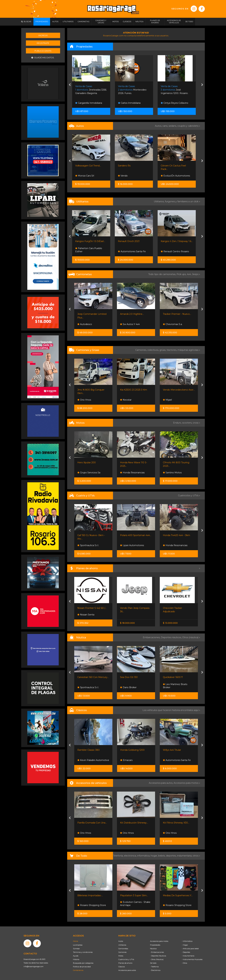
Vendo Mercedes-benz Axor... (179, 390)
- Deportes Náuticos (158, 956)
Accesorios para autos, (161, 783)
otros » (196, 856)
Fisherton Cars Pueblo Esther (91, 250)
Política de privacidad (82, 967)
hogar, (154, 856)
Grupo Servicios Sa (89, 473)
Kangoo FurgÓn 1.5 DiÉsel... (92, 241)
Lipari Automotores (132, 545)
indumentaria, (185, 856)
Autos (121, 941)
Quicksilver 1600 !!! (173, 677)
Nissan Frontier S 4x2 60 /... (92, 608)
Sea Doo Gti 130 (129, 677)
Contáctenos (78, 970)
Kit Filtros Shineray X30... (176, 823)
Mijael (167, 400)
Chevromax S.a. (173, 324)
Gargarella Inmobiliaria (91, 103)
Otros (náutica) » (191, 637)
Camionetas (123, 949)
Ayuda (76, 956)
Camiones (122, 952)
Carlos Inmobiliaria (131, 103)
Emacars (126, 760)
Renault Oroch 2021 (131, 241)
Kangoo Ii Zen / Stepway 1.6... (179, 241)
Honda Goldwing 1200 (132, 750)
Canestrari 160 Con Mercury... (93, 677)
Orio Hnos (84, 400)
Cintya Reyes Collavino (177, 103)
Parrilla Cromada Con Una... (92, 823)
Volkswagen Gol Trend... (90, 166)
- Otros (184, 963)
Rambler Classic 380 (89, 750)
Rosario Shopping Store (92, 905)
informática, (144, 856)
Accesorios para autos (127, 970)
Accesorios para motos (186, 783)
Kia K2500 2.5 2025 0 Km (134, 390)
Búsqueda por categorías (83, 963)
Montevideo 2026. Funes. (134, 90)
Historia (76, 959)
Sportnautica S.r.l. (88, 545)
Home (75, 941)
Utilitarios (122, 945)
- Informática (187, 941)
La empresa (78, 945)
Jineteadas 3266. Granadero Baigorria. (93, 90)
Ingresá (43, 35)
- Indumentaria (188, 956)
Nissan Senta (86, 615)
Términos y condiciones (83, 952)
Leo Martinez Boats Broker (175, 686)
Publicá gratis (43, 51)
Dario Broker (128, 687)
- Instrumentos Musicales (192, 959)
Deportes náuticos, (172, 637)
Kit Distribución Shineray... (134, 823)
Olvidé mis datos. (43, 58)
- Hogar (185, 945)
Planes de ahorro (125, 963)
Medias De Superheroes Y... (178, 895)
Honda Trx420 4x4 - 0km (176, 535)
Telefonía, (119, 856)
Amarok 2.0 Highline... (132, 314)
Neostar (126, 400)
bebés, (162, 856)
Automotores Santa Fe (134, 251)
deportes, (172, 856)
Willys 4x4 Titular (172, 750)
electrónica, (131, 856)
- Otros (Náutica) (157, 959)
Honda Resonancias (132, 473)
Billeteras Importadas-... (90, 895)
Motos (121, 956)
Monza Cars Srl (87, 176)
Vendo (125, 176)
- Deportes (186, 952)
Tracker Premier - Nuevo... (177, 314)
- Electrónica (155, 970)
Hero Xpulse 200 (87, 462)
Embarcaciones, (152, 637)
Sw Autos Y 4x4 (130, 324)
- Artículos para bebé (190, 949)
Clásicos (122, 967)
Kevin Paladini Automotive (93, 760)
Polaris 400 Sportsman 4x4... (136, 535)
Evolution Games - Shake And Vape (135, 904)
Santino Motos (172, 473)
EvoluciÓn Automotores (178, 176)
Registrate (43, 43)
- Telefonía (154, 967)
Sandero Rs (126, 166)
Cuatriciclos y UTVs (126, 959)
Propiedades (155, 945)
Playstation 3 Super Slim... (134, 895)
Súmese (76, 949)
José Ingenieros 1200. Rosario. (177, 90)
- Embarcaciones (157, 952)
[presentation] (70, 85)
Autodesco (85, 324)
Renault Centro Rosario (177, 251)
